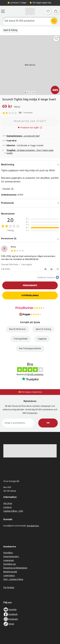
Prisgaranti (30, 285)
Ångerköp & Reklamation (15, 568)
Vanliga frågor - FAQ (13, 511)
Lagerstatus (9, 576)
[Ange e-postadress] (18, 423)
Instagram (13, 619)
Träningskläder (21, 339)
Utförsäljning (30, 295)
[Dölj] (58, 165)
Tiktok (11, 624)
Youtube (12, 610)
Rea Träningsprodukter (30, 349)
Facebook (13, 614)
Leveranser (9, 560)
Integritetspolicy (11, 557)
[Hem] (30, 11)
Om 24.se (8, 504)
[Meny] (3, 11)
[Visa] (58, 203)
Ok (48, 423)
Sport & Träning (10, 30)
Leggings (42, 339)
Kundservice (33, 526)
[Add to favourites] (56, 39)
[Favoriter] (48, 11)
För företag (9, 588)
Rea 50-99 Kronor (17, 329)
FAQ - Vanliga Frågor (13, 579)
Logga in (8, 507)
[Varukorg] (56, 11)
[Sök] (30, 21)
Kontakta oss (10, 564)
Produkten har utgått (30, 121)
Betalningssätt (10, 572)
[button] (30, 239)
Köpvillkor (8, 553)
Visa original (26, 265)
